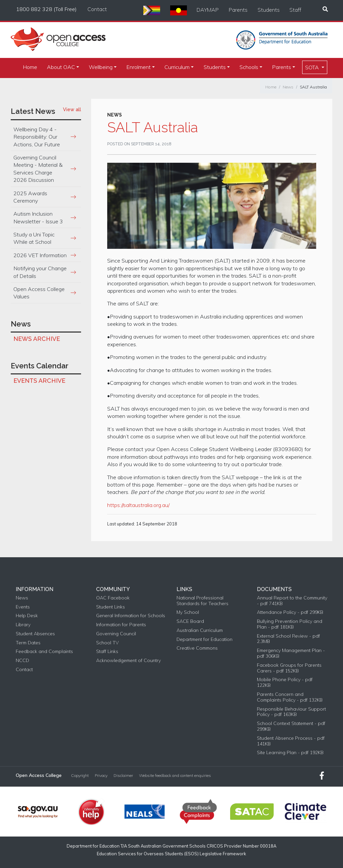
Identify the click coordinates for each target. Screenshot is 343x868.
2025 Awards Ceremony (30, 197)
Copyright (80, 776)
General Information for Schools (131, 616)
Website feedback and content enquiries (175, 776)
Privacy (101, 776)
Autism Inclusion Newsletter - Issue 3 (38, 217)
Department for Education (204, 639)
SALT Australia (313, 87)
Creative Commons (197, 648)
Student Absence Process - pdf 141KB (291, 741)
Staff (295, 10)
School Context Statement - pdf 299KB (291, 726)
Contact (97, 9)
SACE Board (190, 621)
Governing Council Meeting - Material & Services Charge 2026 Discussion (38, 169)
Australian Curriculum (200, 630)
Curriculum (177, 67)
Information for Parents (121, 625)
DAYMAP (208, 10)
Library (23, 625)
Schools (249, 67)
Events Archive (39, 381)
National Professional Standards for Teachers (202, 601)
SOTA (313, 67)
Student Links (111, 607)
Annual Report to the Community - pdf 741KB (292, 601)
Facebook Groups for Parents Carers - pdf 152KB (289, 668)
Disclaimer (123, 776)
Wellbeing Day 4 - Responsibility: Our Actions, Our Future (37, 137)
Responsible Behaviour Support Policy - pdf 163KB (291, 712)
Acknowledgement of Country (128, 661)
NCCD (22, 661)
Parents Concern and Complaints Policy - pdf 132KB (290, 697)
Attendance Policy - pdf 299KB (290, 612)
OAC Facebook (113, 598)
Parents (238, 10)
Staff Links (107, 652)
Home (30, 67)
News (288, 87)
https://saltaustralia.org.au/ (138, 505)
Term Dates (28, 643)
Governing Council (116, 634)
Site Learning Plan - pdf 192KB (290, 753)
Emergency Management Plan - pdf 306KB (291, 653)
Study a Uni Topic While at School (34, 238)
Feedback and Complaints (44, 652)
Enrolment (139, 67)
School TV (107, 643)
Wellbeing (101, 67)
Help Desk (27, 616)
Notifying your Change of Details (40, 272)
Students (269, 10)
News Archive (37, 339)
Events (23, 607)
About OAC (61, 67)
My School (188, 612)
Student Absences (35, 634)
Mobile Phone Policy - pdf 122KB (285, 682)
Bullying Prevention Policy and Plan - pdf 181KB (290, 624)
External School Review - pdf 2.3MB (288, 639)
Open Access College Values (39, 293)
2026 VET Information (40, 255)
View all (72, 110)
